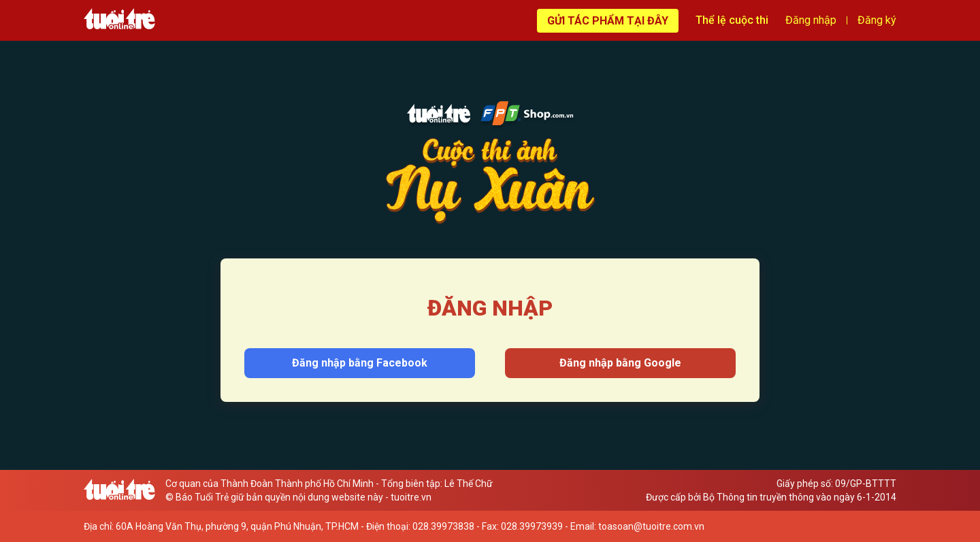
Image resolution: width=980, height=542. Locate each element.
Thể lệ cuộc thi (732, 20)
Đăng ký (877, 20)
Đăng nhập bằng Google (620, 363)
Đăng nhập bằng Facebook (360, 363)
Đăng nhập (811, 20)
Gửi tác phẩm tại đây (608, 21)
